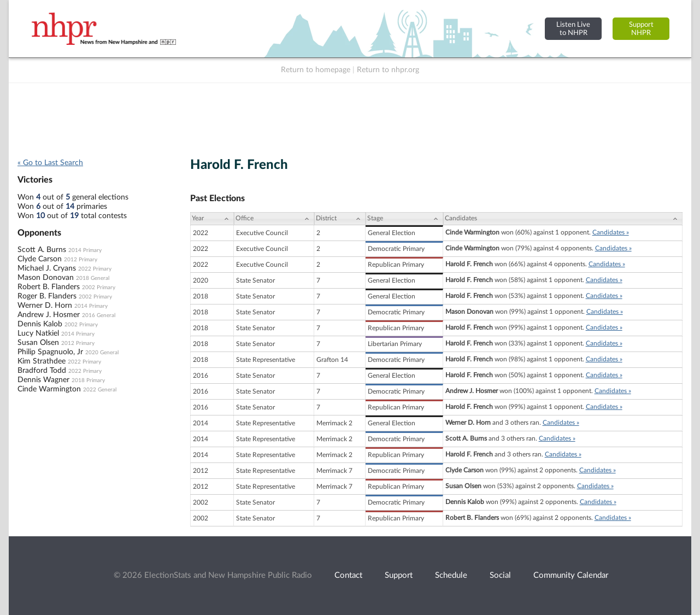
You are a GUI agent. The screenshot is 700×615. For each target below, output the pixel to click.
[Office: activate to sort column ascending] (274, 219)
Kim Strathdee (42, 361)
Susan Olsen (38, 343)
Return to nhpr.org (388, 70)
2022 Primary (95, 269)
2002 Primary (99, 288)
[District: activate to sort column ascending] (340, 219)
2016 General (99, 315)
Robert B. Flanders (49, 287)
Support (399, 575)
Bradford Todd (42, 371)
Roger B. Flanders (47, 296)
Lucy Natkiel (38, 333)
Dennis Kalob (40, 324)
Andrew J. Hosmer (49, 315)
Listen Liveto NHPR (573, 29)
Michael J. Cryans (47, 268)
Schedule (451, 575)
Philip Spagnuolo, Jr (50, 352)
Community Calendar (571, 575)
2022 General (100, 390)
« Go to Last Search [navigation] (50, 163)
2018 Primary (88, 380)
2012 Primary (81, 260)
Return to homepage (316, 70)
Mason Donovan (46, 278)
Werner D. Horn (45, 306)
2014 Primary (85, 250)
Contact (348, 575)
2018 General (93, 278)
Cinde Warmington (49, 389)
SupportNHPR (641, 29)
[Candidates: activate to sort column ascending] (563, 219)
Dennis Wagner (43, 380)
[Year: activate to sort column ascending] (212, 219)
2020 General (102, 353)
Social (500, 575)
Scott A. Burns (42, 250)
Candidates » (611, 232)
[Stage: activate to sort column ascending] (404, 219)
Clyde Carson (40, 259)
